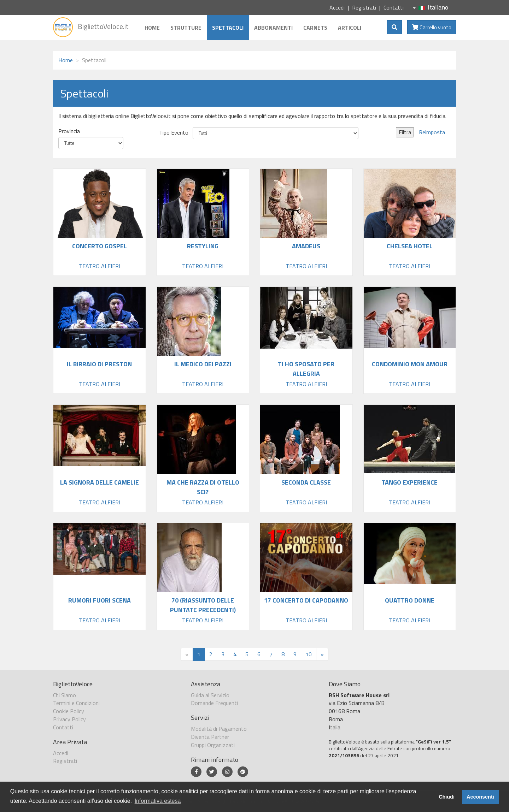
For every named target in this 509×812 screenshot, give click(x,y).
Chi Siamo (65, 695)
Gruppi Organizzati (213, 745)
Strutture (186, 28)
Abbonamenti (273, 28)
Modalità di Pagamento (219, 729)
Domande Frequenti (214, 703)
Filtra (405, 132)
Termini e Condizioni (76, 703)
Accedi (337, 7)
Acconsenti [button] (480, 797)
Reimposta (432, 132)
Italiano (431, 7)
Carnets (315, 28)
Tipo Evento (174, 133)
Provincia (69, 131)
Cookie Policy (69, 711)
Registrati (364, 7)
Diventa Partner (210, 737)
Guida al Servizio (210, 695)
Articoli (350, 28)
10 (309, 654)
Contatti (394, 7)
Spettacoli (228, 28)
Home (152, 28)
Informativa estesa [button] (158, 801)
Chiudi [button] (447, 797)
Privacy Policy (69, 719)
